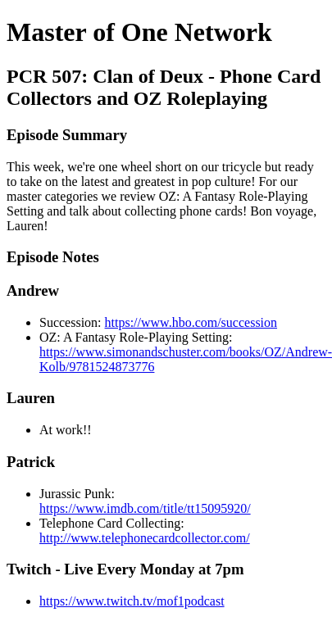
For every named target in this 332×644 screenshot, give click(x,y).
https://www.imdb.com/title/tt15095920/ (145, 508)
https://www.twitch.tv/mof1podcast (132, 601)
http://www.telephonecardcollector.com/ (145, 538)
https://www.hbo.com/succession (191, 322)
